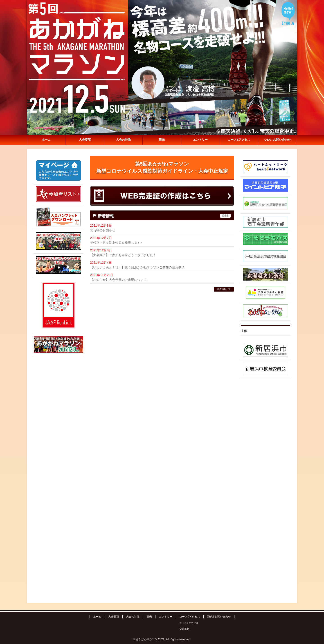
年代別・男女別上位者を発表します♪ (116, 243)
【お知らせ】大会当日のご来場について (118, 280)
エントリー (166, 617)
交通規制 (184, 629)
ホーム (97, 617)
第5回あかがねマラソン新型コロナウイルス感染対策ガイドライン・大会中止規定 (162, 167)
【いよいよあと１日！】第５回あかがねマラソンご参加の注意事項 (137, 267)
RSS (225, 216)
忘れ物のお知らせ (103, 230)
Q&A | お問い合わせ (219, 617)
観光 (149, 617)
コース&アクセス (190, 617)
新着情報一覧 (224, 289)
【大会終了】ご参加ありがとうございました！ (123, 255)
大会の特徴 (133, 617)
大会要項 (114, 617)
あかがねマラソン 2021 (150, 639)
